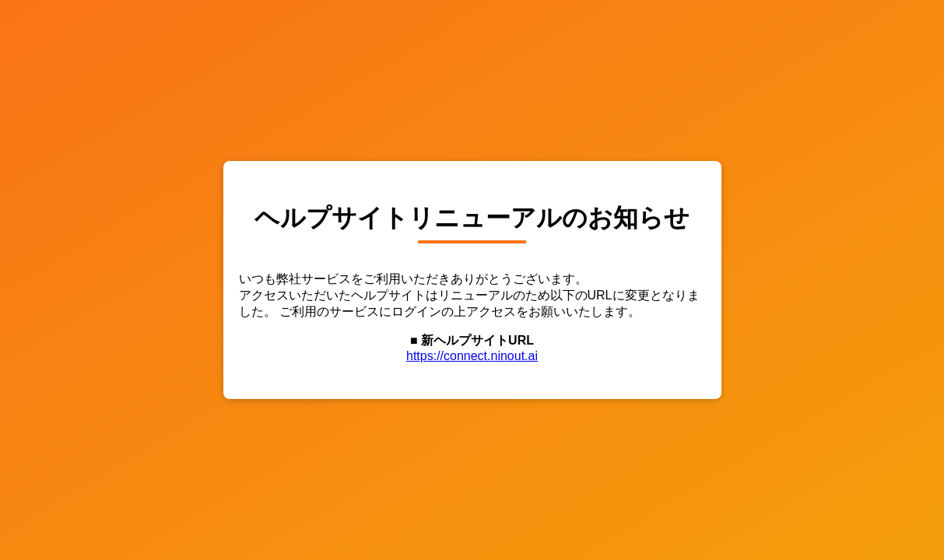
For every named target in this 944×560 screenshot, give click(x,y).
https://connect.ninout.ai (472, 356)
